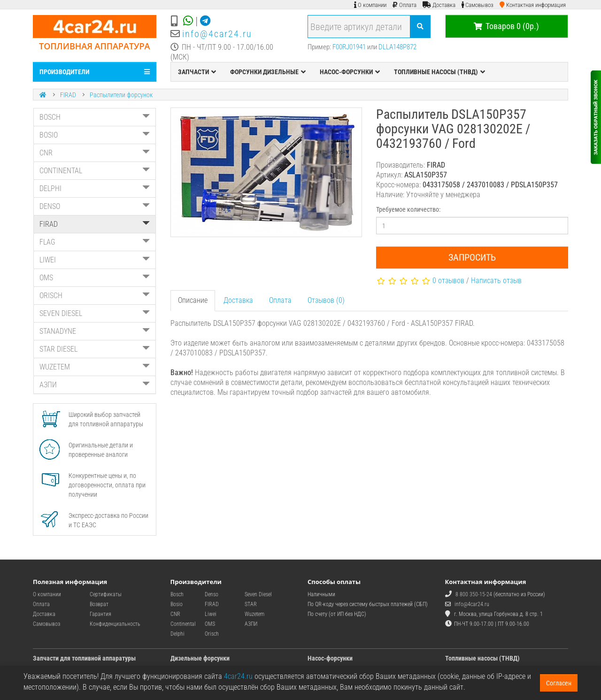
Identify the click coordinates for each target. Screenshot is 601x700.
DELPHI (95, 188)
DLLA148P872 (397, 47)
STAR (251, 604)
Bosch (177, 594)
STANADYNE (95, 331)
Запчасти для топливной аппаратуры (84, 658)
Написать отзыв (496, 281)
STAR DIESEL (95, 349)
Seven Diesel (258, 594)
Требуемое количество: (408, 209)
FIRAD (68, 95)
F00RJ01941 (349, 47)
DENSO (95, 206)
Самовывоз (46, 624)
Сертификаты (106, 594)
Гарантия (100, 614)
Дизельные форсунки (200, 658)
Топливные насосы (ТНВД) (482, 658)
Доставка (238, 300)
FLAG (95, 242)
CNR (95, 153)
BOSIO (95, 135)
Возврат (99, 604)
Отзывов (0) (326, 300)
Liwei (211, 614)
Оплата (280, 300)
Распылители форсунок (121, 95)
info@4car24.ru (217, 34)
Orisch (212, 634)
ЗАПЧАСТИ (197, 72)
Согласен (559, 683)
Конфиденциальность (115, 624)
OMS (95, 278)
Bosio (177, 604)
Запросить (472, 257)
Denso (212, 594)
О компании (47, 594)
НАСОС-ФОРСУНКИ (350, 72)
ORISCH (95, 296)
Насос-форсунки (330, 658)
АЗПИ (95, 385)
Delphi (177, 634)
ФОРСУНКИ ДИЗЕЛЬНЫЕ (268, 72)
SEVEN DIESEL (95, 313)
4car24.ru (238, 676)
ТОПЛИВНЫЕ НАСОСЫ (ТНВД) (439, 72)
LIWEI (95, 260)
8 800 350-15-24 (474, 594)
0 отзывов (448, 281)
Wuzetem (254, 614)
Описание (193, 300)
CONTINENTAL (95, 171)
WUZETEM (95, 367)
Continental (183, 624)
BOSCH (95, 117)
